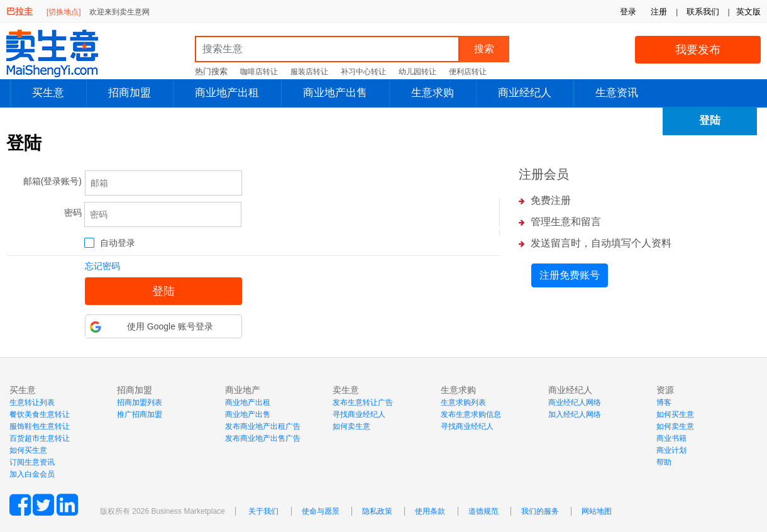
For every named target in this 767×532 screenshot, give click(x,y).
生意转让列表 (32, 402)
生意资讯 (617, 93)
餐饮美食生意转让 (40, 414)
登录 (628, 12)
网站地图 (597, 511)
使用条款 (430, 511)
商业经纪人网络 (575, 402)
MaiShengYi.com (63, 53)
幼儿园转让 (417, 72)
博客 (664, 402)
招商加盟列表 (140, 402)
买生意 (48, 93)
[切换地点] (64, 12)
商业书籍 (671, 438)
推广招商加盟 (140, 414)
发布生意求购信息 (471, 414)
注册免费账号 (570, 275)
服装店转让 (309, 72)
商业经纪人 (525, 93)
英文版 (748, 12)
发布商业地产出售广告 (263, 438)
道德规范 (483, 511)
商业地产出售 (335, 93)
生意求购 (433, 93)
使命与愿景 (321, 511)
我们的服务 (540, 511)
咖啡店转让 (259, 72)
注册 (659, 12)
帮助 (664, 462)
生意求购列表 (463, 402)
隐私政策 (377, 511)
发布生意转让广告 (363, 402)
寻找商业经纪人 (359, 414)
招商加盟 (130, 93)
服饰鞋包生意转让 (40, 426)
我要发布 (698, 50)
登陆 (710, 120)
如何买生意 (28, 450)
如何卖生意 (351, 426)
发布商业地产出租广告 (263, 426)
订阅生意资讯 (32, 462)
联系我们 (703, 12)
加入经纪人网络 (575, 414)
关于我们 (263, 511)
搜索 (484, 49)
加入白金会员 (32, 474)
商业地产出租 (227, 93)
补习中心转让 (363, 72)
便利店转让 (468, 72)
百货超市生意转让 (40, 438)
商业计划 (671, 450)
